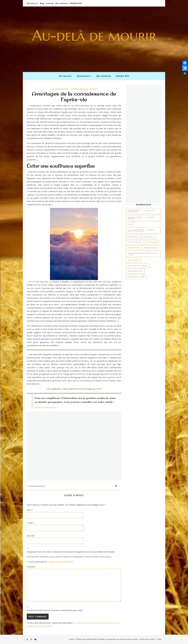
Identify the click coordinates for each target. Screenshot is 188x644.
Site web (31, 536)
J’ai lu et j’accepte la (50, 562)
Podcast (50, 3)
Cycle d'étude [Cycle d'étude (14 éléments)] (135, 242)
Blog (42, 3)
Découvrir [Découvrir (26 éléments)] (152, 242)
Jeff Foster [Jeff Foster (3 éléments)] (134, 260)
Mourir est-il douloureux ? (46, 407)
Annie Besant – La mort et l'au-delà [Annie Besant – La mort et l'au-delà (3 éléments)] (141, 211)
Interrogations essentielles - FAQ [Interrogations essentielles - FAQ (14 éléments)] (143, 254)
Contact (72, 639)
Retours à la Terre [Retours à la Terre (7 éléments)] (138, 266)
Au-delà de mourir (94, 36)
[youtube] (35, 639)
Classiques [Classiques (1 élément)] (149, 237)
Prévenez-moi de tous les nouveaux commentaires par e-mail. (55, 610)
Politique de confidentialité (59, 562)
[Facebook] (185, 63)
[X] (185, 73)
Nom (30, 510)
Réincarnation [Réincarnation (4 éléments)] (135, 271)
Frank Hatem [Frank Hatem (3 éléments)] (150, 248)
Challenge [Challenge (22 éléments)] (133, 237)
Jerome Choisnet (37, 486)
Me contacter (62, 3)
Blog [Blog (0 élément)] (130, 224)
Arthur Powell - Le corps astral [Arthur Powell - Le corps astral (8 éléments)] (141, 218)
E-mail (30, 523)
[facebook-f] (27, 639)
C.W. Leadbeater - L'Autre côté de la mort (74, 89)
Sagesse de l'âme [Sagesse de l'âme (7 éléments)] (136, 277)
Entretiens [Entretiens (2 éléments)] (133, 248)
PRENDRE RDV (76, 3)
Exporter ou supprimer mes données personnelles (118, 639)
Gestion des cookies (147, 639)
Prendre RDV (122, 76)
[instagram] (31, 639)
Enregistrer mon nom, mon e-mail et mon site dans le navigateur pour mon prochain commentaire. (71, 552)
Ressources (83, 76)
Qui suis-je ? (33, 3)
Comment (31, 567)
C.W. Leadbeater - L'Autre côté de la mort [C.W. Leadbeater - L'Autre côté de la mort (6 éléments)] (141, 231)
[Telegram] (185, 68)
